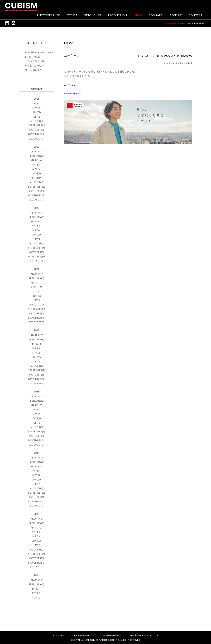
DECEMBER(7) (36, 200)
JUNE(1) (36, 113)
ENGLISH (186, 24)
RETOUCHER (93, 16)
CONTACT (195, 16)
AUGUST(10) (37, 305)
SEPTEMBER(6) (37, 126)
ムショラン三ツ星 (35, 61)
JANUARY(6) (36, 213)
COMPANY (156, 16)
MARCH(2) (37, 528)
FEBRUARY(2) (37, 156)
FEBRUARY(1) (37, 524)
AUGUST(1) (37, 489)
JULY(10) (37, 178)
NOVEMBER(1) (36, 502)
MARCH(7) (37, 222)
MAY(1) (36, 598)
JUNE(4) (36, 235)
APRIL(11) (36, 287)
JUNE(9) (36, 296)
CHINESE (199, 24)
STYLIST (72, 16)
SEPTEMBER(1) (37, 432)
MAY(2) (36, 108)
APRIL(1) (36, 104)
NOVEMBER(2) (36, 441)
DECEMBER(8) (36, 261)
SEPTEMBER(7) (37, 371)
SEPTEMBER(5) (37, 309)
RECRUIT (176, 16)
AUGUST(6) (37, 182)
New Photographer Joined (39, 53)
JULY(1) (37, 423)
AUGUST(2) (37, 550)
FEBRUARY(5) (37, 217)
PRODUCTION (117, 16)
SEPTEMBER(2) (37, 187)
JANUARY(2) (36, 458)
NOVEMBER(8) (36, 318)
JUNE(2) (36, 174)
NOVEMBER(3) (36, 134)
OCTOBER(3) (37, 130)
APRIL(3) (36, 532)
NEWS (138, 16)
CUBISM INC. (22, 7)
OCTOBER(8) (37, 375)
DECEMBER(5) (36, 384)
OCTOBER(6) (37, 314)
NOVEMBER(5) (36, 196)
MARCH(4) (37, 161)
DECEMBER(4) (36, 506)
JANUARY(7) (36, 274)
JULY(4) (37, 239)
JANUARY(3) (36, 152)
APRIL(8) (36, 349)
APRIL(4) (36, 165)
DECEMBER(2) (36, 445)
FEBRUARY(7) (37, 279)
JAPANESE (171, 24)
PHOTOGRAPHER (48, 16)
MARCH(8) (37, 344)
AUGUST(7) (37, 366)
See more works (73, 94)
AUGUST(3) (37, 121)
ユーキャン (70, 85)
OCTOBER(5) (37, 252)
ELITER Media (33, 57)
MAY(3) (36, 476)
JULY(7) (37, 484)
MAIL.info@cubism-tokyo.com (144, 635)
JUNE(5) (36, 357)
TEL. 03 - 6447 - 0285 (83, 635)
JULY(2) (37, 117)
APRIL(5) (36, 226)
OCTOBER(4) (37, 436)
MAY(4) (36, 231)
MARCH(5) (37, 467)
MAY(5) (36, 169)
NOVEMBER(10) (36, 257)
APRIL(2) (36, 410)
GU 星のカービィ (35, 66)
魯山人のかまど (34, 70)
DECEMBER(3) (36, 139)
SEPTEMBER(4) (37, 554)
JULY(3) (37, 301)
